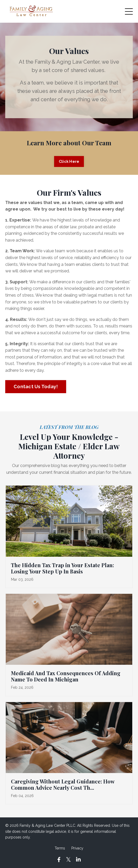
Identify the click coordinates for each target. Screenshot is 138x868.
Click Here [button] (69, 161)
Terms (60, 848)
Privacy (77, 848)
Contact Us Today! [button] (36, 387)
